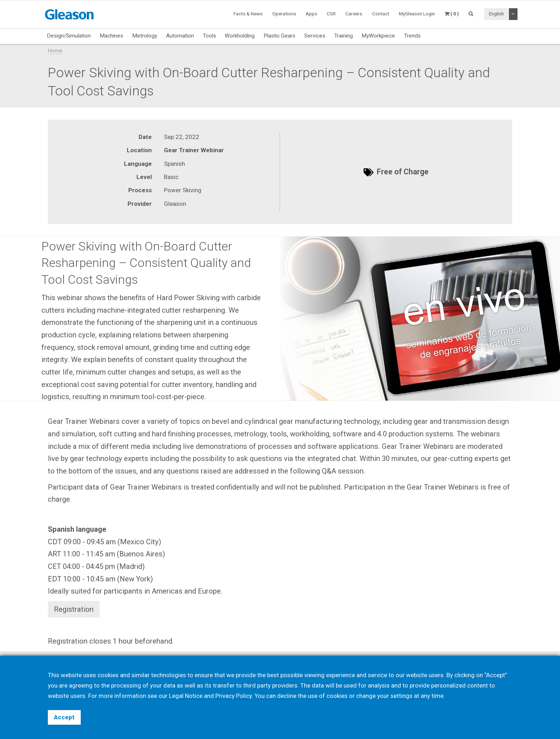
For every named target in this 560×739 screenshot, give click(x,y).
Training (344, 36)
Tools (209, 36)
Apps (311, 14)
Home (55, 51)
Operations (284, 14)
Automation (180, 36)
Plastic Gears (279, 36)
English (496, 14)
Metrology (145, 36)
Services (315, 36)
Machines (111, 36)
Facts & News (248, 14)
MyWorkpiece (378, 36)
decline (287, 696)
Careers (354, 14)
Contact (381, 14)
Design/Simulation (69, 36)
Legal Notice (186, 696)
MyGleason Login (417, 14)
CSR (331, 14)
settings (401, 696)
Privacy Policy (234, 696)
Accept (64, 717)
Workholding (240, 36)
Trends (412, 36)
